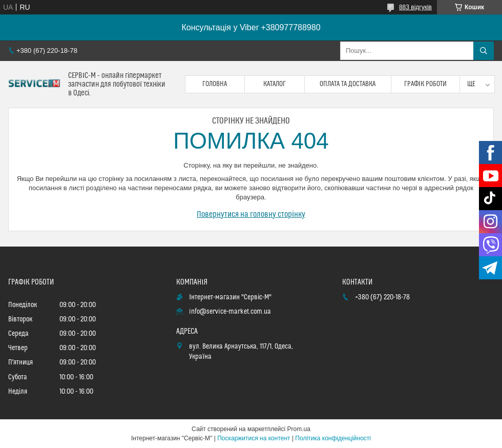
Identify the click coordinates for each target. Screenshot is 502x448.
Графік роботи (425, 84)
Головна (215, 84)
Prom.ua (299, 429)
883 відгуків (415, 7)
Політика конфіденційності (333, 438)
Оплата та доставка (348, 84)
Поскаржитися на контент (254, 438)
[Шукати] (484, 51)
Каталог (275, 84)
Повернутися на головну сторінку (251, 214)
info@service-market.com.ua (230, 312)
